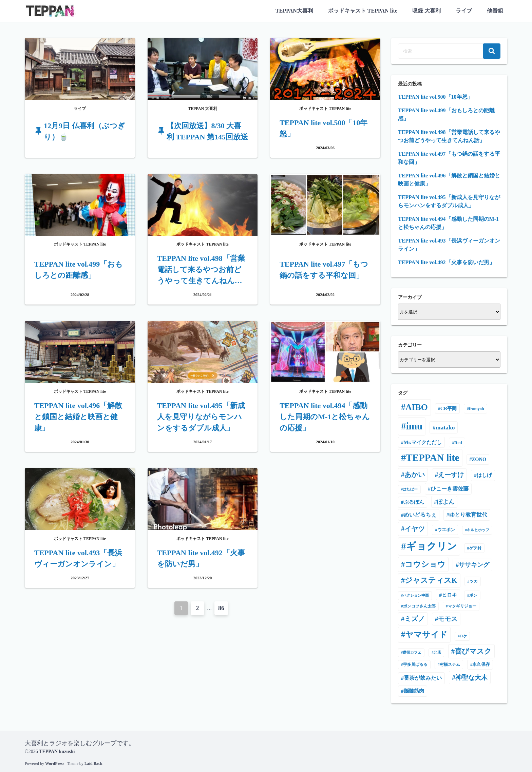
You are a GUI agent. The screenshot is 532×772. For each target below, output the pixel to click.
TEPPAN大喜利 (294, 11)
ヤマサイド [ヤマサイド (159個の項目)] (426, 634)
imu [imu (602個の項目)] (414, 426)
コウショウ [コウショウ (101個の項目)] (425, 564)
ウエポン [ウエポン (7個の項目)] (446, 530)
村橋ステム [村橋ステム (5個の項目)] (450, 664)
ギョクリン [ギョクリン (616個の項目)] (432, 546)
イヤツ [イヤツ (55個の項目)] (415, 529)
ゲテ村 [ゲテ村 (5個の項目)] (475, 548)
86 (221, 608)
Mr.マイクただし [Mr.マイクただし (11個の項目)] (423, 442)
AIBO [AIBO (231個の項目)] (417, 407)
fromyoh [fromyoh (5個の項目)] (476, 409)
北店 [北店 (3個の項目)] (437, 652)
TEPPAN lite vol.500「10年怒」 (435, 97)
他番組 (495, 11)
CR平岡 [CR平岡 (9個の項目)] (449, 408)
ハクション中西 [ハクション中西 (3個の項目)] (416, 595)
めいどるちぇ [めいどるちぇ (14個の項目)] (420, 515)
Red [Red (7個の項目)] (458, 442)
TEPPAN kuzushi (57, 751)
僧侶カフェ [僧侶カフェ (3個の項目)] (412, 652)
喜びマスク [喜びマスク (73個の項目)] (473, 651)
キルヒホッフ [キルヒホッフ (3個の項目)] (478, 530)
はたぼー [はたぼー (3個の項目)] (410, 489)
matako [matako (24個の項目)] (445, 427)
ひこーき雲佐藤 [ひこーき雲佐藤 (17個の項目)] (450, 489)
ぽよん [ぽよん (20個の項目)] (446, 502)
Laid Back (93, 764)
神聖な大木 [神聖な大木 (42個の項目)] (471, 678)
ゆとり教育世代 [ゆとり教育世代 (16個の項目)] (468, 515)
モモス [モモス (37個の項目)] (448, 619)
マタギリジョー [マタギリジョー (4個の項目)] (462, 606)
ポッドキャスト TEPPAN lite (363, 11)
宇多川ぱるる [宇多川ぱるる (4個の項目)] (415, 664)
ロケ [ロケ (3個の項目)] (463, 636)
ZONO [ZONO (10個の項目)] (479, 459)
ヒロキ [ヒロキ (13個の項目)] (449, 595)
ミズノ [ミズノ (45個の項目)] (415, 619)
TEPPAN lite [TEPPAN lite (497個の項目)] (432, 458)
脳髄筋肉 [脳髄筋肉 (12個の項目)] (414, 691)
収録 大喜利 (426, 11)
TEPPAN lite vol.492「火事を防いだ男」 (446, 262)
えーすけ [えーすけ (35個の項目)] (451, 475)
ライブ (464, 11)
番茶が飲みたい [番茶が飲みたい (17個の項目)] (423, 678)
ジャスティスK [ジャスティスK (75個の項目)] (431, 580)
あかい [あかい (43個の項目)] (415, 475)
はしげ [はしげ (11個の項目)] (484, 475)
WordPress (55, 764)
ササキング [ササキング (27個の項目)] (474, 565)
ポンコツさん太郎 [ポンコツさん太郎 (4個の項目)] (419, 606)
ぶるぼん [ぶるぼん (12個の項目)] (414, 502)
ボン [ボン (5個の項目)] (473, 595)
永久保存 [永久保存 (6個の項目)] (481, 664)
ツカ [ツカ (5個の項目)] (474, 581)
